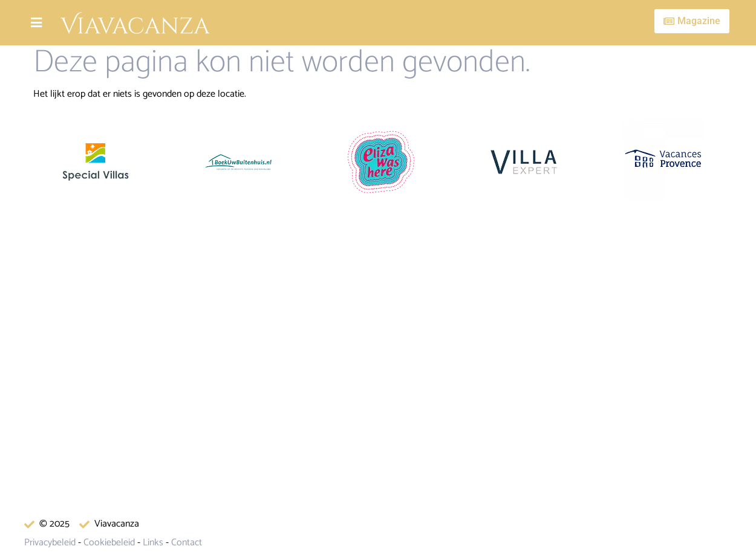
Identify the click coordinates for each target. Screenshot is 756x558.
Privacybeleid (50, 543)
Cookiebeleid (109, 543)
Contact (187, 543)
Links (153, 543)
